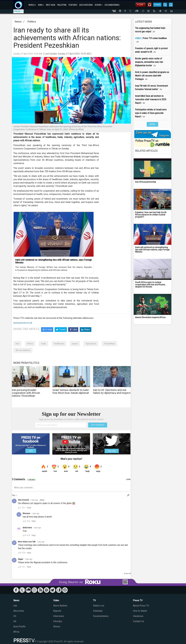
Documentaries (101, 616)
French (157, 4)
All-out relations (23, 350)
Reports (57, 611)
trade (43, 344)
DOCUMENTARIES (112, 5)
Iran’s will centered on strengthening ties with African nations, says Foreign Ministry (54, 261)
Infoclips (58, 621)
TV (94, 600)
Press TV (138, 600)
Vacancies (138, 616)
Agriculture (91, 344)
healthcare (59, 344)
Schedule (98, 611)
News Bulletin (60, 606)
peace (75, 344)
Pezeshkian (109, 344)
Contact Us (138, 621)
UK (15, 621)
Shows (57, 627)
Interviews (59, 616)
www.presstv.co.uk (23, 323)
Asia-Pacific (19, 627)
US (15, 616)
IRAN (41, 5)
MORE (152, 124)
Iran (17, 344)
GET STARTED (98, 425)
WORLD (32, 5)
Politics (32, 22)
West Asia (19, 611)
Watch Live (99, 606)
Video (56, 600)
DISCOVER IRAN (86, 5)
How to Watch (140, 611)
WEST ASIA (51, 5)
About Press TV (141, 606)
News (18, 22)
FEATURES (73, 5)
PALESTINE (62, 5)
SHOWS (99, 5)
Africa (30, 344)
